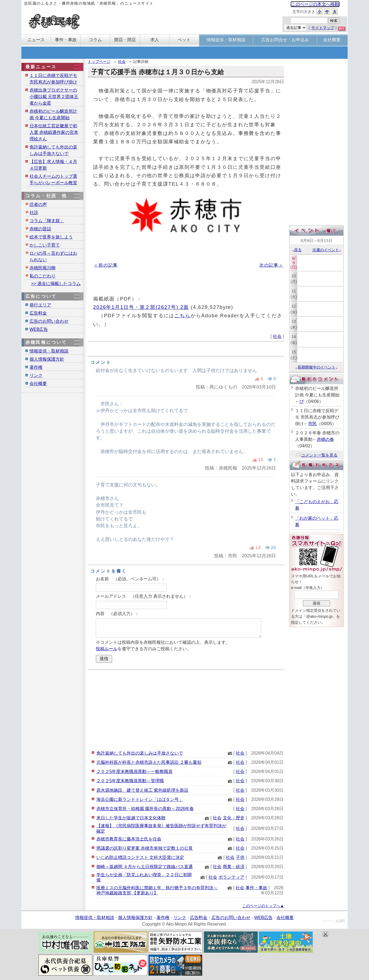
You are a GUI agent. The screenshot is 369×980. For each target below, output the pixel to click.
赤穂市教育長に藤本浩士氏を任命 (129, 839)
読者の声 (38, 204)
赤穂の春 (325, 439)
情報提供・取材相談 (49, 351)
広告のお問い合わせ (49, 321)
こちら (182, 316)
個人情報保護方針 (47, 359)
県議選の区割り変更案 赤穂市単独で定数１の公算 (145, 848)
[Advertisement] (186, 709)
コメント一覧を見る (317, 455)
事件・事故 (256, 888)
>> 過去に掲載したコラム (56, 284)
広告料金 (38, 313)
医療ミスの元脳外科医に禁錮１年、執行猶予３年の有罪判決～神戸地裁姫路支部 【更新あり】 (157, 890)
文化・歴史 (234, 818)
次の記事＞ (271, 265)
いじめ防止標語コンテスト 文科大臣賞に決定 (140, 857)
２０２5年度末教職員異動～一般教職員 (134, 772)
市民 (312, 424)
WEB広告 (39, 329)
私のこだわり (43, 276)
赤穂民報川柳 (43, 268)
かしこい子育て (45, 245)
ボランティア (231, 877)
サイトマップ (323, 28)
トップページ (99, 62)
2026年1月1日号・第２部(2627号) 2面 (141, 307)
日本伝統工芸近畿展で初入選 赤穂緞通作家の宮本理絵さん (54, 132)
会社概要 (38, 384)
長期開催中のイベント (316, 367)
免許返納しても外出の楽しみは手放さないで (140, 753)
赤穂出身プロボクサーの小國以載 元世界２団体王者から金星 (54, 97)
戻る (297, 250)
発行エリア (40, 305)
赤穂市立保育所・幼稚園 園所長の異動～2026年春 (145, 809)
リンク (36, 375)
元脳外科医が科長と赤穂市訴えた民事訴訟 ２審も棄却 (149, 762)
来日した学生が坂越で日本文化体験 (131, 818)
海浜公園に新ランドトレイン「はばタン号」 (140, 799)
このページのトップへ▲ (263, 906)
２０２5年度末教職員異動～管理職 (130, 781)
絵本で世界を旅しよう (51, 237)
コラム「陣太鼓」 (47, 221)
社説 (34, 213)
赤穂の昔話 (40, 229)
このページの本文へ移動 (315, 4)
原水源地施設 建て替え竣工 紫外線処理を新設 (142, 790)
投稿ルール (107, 649)
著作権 (36, 367)
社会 (122, 62)
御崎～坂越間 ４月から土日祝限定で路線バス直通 (145, 867)
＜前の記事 (106, 265)
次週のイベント (327, 250)
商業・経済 (234, 867)
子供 (240, 857)
